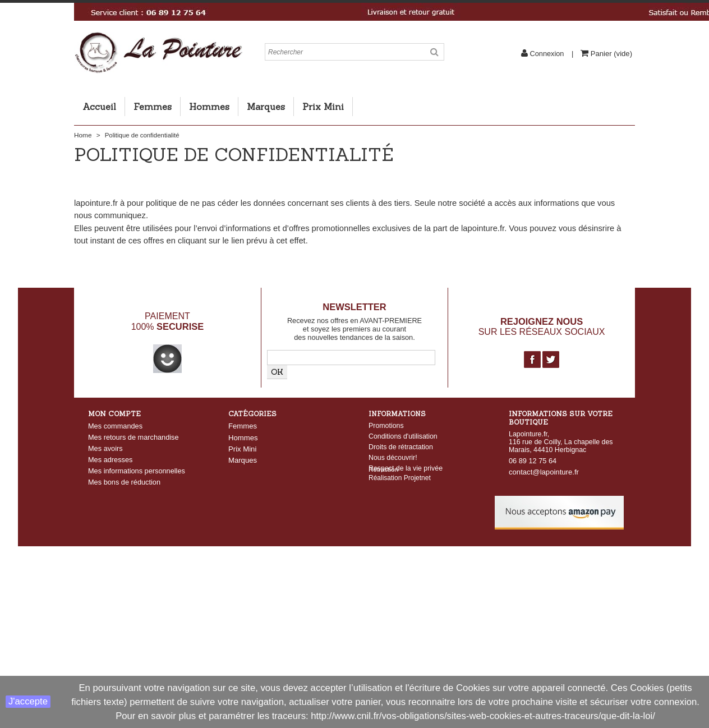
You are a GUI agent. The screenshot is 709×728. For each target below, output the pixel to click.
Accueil (99, 107)
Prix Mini (323, 107)
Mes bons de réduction (124, 482)
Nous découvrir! (393, 458)
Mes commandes (115, 426)
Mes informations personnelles (137, 471)
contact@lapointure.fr (544, 472)
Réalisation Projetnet (400, 490)
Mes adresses (110, 460)
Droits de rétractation (401, 447)
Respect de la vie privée (406, 468)
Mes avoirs (105, 448)
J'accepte (28, 701)
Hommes (209, 107)
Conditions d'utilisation (403, 436)
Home (83, 135)
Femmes (153, 107)
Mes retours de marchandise (133, 437)
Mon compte (114, 414)
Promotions (386, 426)
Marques (266, 107)
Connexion (547, 54)
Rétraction (383, 481)
